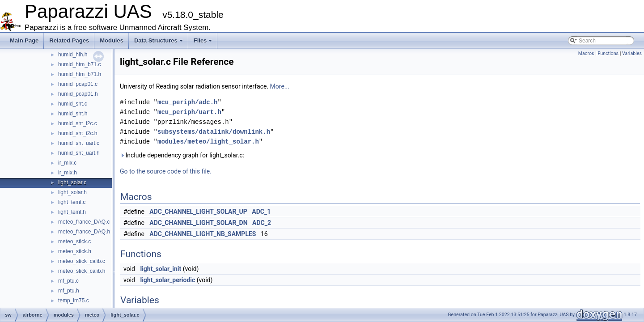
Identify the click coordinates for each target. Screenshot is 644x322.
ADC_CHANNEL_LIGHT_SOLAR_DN (198, 223)
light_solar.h (72, 192)
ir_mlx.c (67, 163)
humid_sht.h (73, 114)
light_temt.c (72, 202)
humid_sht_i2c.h (78, 133)
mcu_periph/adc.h (187, 102)
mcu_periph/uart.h (189, 112)
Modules (112, 40)
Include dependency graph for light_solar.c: (182, 155)
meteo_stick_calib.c (82, 261)
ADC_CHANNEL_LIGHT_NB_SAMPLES (203, 234)
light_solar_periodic (167, 280)
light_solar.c (72, 182)
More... (280, 86)
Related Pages (69, 40)
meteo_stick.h (75, 251)
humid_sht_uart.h (79, 153)
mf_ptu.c (68, 281)
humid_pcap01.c (78, 84)
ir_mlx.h (68, 173)
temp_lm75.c (74, 301)
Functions (608, 53)
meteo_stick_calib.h (82, 271)
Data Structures (159, 40)
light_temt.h (72, 212)
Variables (632, 53)
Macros (586, 53)
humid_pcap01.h (78, 94)
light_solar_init (161, 269)
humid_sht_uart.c (79, 143)
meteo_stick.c (74, 241)
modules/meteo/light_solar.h (208, 142)
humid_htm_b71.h (80, 74)
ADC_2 (262, 223)
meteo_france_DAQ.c (84, 222)
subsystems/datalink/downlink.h (214, 132)
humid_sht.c (73, 104)
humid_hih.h (73, 55)
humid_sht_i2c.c (78, 123)
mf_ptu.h (69, 291)
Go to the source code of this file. (166, 171)
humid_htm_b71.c (79, 64)
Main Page (24, 40)
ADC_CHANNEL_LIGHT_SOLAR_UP (198, 212)
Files (203, 40)
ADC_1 (261, 212)
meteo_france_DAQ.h (84, 232)
